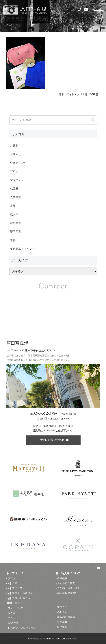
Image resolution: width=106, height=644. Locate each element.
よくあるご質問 (66, 583)
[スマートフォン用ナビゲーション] (98, 9)
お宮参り (16, 146)
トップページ (15, 573)
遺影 (13, 240)
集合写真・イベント (22, 249)
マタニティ (17, 180)
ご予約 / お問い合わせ (53, 440)
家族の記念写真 (66, 617)
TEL (44, 414)
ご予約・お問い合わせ (70, 588)
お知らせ (16, 154)
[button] (93, 120)
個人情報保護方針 (67, 593)
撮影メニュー (15, 603)
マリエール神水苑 (20, 593)
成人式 (14, 214)
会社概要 (62, 578)
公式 (12, 583)
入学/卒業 (13, 623)
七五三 (14, 189)
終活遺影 (62, 627)
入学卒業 (16, 197)
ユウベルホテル (19, 598)
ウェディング (18, 163)
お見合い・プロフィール (22, 628)
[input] (53, 120)
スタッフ (15, 588)
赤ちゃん (62, 612)
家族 (13, 206)
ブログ (14, 171)
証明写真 (16, 232)
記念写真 (16, 223)
